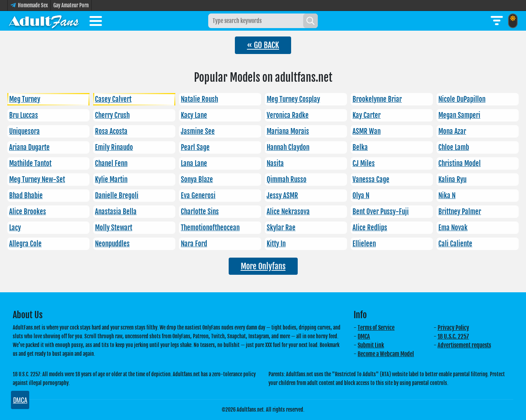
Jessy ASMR (282, 196)
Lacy (15, 228)
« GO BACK (263, 45)
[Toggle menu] (96, 22)
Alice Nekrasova (288, 212)
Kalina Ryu (452, 180)
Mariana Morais (288, 131)
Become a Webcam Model (386, 354)
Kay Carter (367, 115)
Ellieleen (364, 244)
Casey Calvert (113, 99)
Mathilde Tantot (30, 163)
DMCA (364, 336)
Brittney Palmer (460, 212)
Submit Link (371, 345)
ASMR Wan (367, 131)
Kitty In (276, 244)
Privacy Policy (453, 328)
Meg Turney (25, 99)
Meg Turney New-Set (37, 180)
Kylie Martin (111, 180)
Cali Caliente (455, 244)
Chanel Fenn (111, 163)
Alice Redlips (370, 228)
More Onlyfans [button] (263, 266)
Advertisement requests (464, 345)
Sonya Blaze (197, 180)
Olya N (361, 196)
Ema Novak (453, 228)
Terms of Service (376, 328)
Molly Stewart (114, 228)
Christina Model (460, 163)
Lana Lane (194, 163)
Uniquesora (24, 131)
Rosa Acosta (111, 131)
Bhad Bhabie (26, 196)
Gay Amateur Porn (71, 5)
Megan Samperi (459, 115)
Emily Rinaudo (114, 147)
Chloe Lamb (454, 147)
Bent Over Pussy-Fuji (381, 212)
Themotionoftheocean (210, 228)
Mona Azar (452, 131)
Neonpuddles (112, 244)
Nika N (447, 196)
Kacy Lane (194, 115)
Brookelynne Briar (377, 99)
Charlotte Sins (200, 212)
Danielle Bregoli (117, 196)
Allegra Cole (25, 244)
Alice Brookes (28, 212)
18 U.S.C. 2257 (453, 336)
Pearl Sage (195, 147)
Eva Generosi (198, 196)
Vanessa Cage (371, 180)
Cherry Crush (112, 115)
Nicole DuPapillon (462, 99)
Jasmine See (198, 131)
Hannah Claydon (288, 147)
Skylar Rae (281, 228)
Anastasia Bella (116, 212)
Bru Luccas (24, 115)
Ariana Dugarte (29, 147)
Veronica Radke (288, 115)
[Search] (310, 21)
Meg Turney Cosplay (293, 99)
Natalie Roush (199, 99)
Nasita (275, 163)
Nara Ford (194, 244)
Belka (360, 147)
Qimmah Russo (287, 180)
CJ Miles (364, 163)
